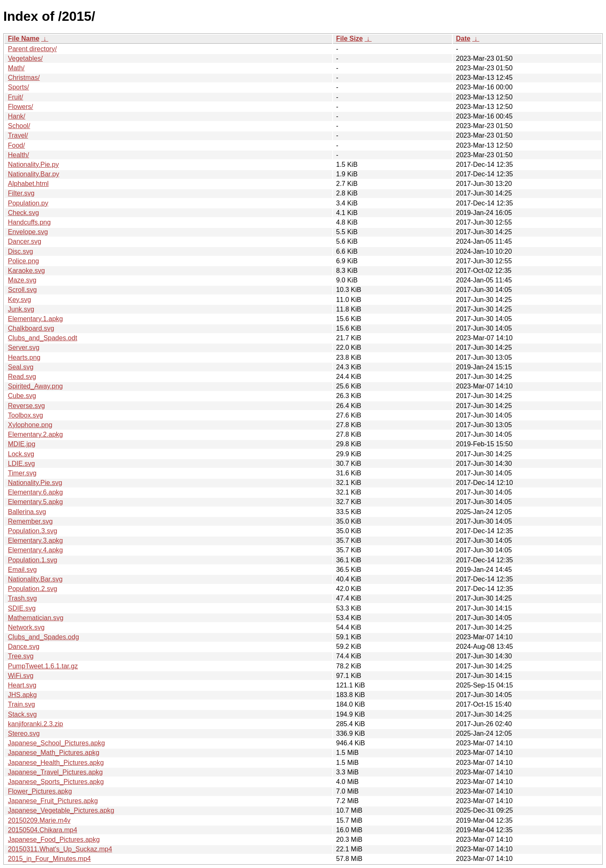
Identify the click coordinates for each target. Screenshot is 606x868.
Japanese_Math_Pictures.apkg (54, 753)
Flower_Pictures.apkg (40, 791)
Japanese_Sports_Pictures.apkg (56, 782)
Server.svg (24, 347)
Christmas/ (24, 78)
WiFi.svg (21, 676)
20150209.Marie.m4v (39, 820)
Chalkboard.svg (31, 328)
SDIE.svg (22, 608)
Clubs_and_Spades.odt (42, 338)
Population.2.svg (32, 589)
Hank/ (17, 116)
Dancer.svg (25, 241)
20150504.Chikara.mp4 (42, 830)
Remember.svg (30, 521)
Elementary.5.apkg (35, 502)
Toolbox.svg (26, 415)
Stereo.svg (24, 733)
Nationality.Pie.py (33, 164)
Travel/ (18, 135)
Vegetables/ (25, 58)
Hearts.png (24, 357)
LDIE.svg (21, 464)
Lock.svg (21, 454)
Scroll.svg (22, 290)
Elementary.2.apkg (35, 434)
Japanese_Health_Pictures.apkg (56, 763)
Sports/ (19, 87)
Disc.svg (20, 251)
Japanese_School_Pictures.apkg (56, 743)
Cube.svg (22, 396)
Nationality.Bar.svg (35, 579)
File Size (350, 38)
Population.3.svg (32, 531)
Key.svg (20, 300)
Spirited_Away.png (35, 386)
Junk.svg (21, 309)
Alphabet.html (28, 184)
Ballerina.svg (27, 512)
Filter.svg (21, 193)
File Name (24, 38)
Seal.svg (21, 367)
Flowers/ (20, 107)
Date (463, 38)
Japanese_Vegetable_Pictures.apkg (61, 810)
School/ (19, 126)
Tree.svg (21, 656)
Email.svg (22, 570)
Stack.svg (22, 714)
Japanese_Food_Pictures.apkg (54, 840)
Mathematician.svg (36, 618)
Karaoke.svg (26, 271)
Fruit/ (15, 97)
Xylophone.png (30, 425)
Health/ (19, 155)
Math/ (16, 68)
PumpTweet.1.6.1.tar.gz (43, 666)
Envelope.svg (28, 232)
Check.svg (24, 213)
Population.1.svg (32, 560)
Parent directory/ (32, 49)
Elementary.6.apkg (35, 492)
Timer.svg (22, 473)
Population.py (28, 203)
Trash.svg (22, 598)
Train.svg (21, 704)
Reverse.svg (26, 406)
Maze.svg (22, 280)
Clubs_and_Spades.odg (43, 637)
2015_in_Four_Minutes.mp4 (49, 859)
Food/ (16, 145)
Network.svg (26, 627)
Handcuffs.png (29, 222)
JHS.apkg (22, 695)
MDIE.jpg (22, 444)
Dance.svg (24, 647)
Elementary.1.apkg (35, 319)
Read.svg (22, 377)
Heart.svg (22, 685)
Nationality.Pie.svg (35, 483)
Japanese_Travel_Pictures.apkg (55, 772)
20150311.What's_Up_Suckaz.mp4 (60, 849)
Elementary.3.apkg (35, 540)
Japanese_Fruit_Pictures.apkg (53, 801)
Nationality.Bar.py (34, 174)
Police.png (24, 261)
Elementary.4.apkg (35, 550)
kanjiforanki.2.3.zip (36, 724)
